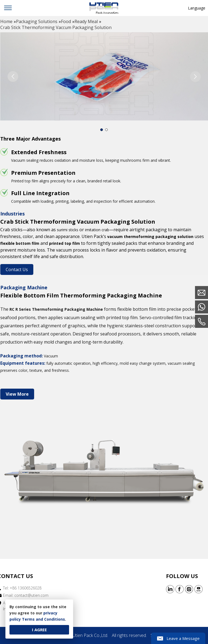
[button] (195, 77)
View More (17, 394)
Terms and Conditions (43, 619)
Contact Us (17, 269)
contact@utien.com (31, 595)
